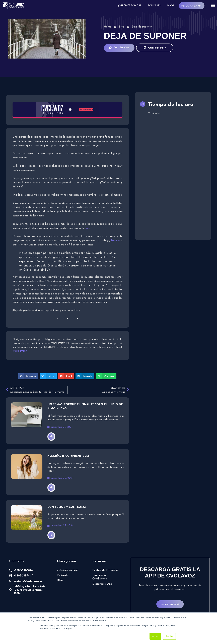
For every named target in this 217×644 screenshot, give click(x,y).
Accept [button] (155, 636)
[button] (28, 376)
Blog (171, 6)
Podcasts (154, 6)
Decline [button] (169, 636)
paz (88, 228)
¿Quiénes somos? (129, 6)
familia (115, 241)
